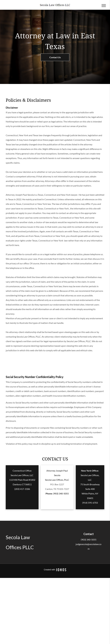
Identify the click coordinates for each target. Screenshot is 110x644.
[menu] (104, 6)
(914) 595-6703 (90, 503)
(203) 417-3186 (22, 489)
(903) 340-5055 (61, 493)
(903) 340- (86, 540)
